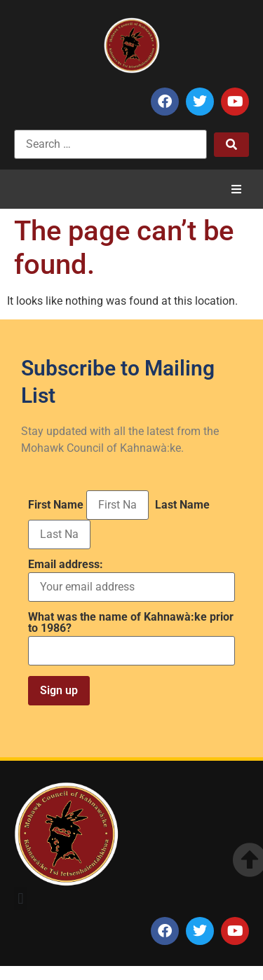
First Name (56, 505)
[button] (236, 189)
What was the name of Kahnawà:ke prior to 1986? (131, 623)
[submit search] (231, 145)
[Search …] (110, 144)
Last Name (182, 505)
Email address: (131, 580)
